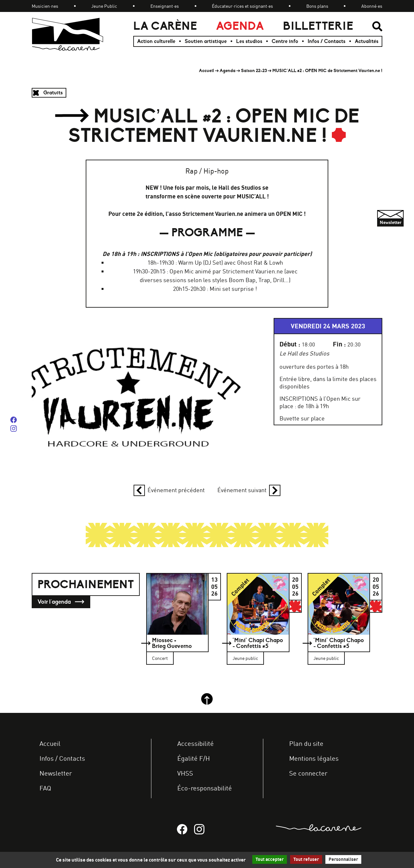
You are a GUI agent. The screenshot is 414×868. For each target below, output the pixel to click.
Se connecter (308, 773)
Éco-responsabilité (205, 788)
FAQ (45, 788)
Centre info (285, 41)
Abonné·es (372, 6)
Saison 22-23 (254, 71)
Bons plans (317, 6)
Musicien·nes (45, 6)
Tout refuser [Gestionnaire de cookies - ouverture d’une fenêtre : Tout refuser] (306, 859)
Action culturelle (156, 41)
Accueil (207, 71)
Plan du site (306, 743)
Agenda (240, 26)
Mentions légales (314, 758)
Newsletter (56, 773)
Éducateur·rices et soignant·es (242, 6)
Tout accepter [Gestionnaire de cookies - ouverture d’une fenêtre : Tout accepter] (270, 859)
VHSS (185, 773)
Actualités (367, 41)
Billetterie (318, 26)
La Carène (165, 26)
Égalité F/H (194, 758)
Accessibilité (196, 743)
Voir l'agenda (61, 602)
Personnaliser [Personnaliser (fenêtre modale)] (343, 859)
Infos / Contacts (327, 41)
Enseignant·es (165, 6)
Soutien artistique (206, 41)
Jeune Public (104, 6)
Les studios (249, 41)
